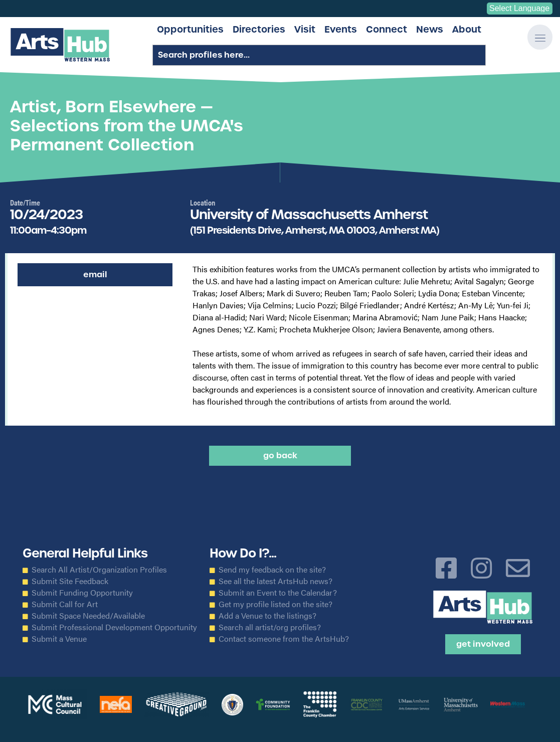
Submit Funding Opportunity (82, 593)
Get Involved (483, 644)
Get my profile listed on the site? (275, 604)
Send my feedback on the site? (272, 570)
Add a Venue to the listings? (267, 616)
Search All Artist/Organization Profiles (99, 570)
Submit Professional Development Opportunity (114, 627)
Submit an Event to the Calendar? (278, 593)
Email (95, 274)
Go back (280, 455)
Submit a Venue (59, 639)
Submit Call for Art (65, 604)
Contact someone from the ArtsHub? (284, 639)
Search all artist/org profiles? (270, 627)
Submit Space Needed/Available (88, 616)
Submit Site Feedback (70, 581)
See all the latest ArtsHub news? (275, 581)
